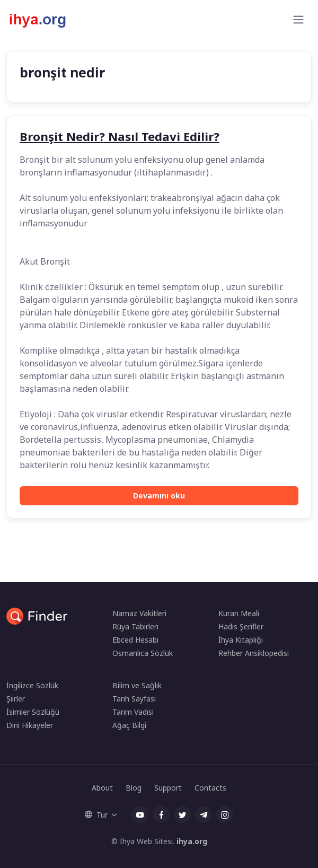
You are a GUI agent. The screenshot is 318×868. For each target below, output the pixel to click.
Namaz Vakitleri (139, 613)
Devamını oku (159, 496)
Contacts (210, 788)
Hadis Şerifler (241, 626)
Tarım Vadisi (133, 712)
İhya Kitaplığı (241, 640)
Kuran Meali (239, 613)
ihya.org (192, 841)
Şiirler (16, 699)
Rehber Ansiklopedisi (254, 653)
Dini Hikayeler (30, 725)
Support (168, 788)
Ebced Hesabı (135, 640)
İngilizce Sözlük (32, 685)
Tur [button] (96, 815)
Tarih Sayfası (134, 699)
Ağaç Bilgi (129, 725)
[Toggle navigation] (298, 20)
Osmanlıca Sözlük (143, 653)
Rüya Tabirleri (135, 626)
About (102, 788)
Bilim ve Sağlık (137, 685)
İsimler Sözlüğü (33, 712)
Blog (134, 788)
